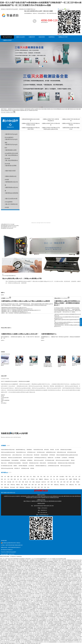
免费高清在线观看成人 (48, 629)
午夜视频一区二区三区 (5, 618)
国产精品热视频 (28, 642)
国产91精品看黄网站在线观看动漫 (17, 633)
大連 (51, 479)
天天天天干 (56, 621)
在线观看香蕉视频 (60, 626)
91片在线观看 (47, 580)
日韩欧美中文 (31, 571)
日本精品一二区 (23, 635)
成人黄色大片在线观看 (55, 606)
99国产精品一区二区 (20, 642)
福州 (68, 482)
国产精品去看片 (7, 639)
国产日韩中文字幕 (28, 634)
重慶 (8, 477)
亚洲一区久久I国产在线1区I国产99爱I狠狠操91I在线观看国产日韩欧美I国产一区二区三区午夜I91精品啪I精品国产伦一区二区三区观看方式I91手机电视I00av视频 (33, 559)
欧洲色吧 (63, 635)
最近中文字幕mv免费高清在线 (58, 583)
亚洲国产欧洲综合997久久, (44, 630)
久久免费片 (12, 638)
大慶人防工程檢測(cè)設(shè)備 (31, 110)
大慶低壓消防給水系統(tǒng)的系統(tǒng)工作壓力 (11, 308)
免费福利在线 (34, 618)
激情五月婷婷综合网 (38, 629)
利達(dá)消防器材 (44, 455)
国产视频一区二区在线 (71, 635)
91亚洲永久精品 (48, 578)
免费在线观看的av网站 (6, 592)
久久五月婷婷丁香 (36, 614)
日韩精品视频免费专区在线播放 (42, 616)
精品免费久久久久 (8, 561)
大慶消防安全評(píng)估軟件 (11, 145)
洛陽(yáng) (56, 485)
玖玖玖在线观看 (36, 615)
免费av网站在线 (68, 596)
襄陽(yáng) (6, 487)
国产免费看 (26, 596)
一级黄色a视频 (57, 570)
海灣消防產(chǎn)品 (31, 452)
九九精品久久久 (62, 568)
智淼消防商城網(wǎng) (20, 450)
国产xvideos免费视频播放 (10, 567)
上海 (76, 477)
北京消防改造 (31, 466)
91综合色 (48, 582)
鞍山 (57, 479)
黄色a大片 (18, 568)
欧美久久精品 (19, 578)
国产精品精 (57, 592)
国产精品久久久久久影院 (68, 627)
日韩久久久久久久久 (48, 560)
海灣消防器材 (52, 455)
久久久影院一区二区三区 (56, 566)
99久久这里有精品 (44, 633)
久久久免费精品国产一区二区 (33, 610)
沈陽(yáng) (46, 479)
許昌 (67, 485)
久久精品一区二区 (60, 618)
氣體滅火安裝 (51, 458)
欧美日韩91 (70, 561)
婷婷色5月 (46, 563)
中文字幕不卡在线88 (41, 631)
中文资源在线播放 (77, 631)
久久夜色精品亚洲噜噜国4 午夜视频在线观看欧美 (39, 639)
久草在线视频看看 (4, 637)
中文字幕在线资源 (44, 599)
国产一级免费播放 (31, 560)
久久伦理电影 (16, 566)
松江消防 (57, 450)
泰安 (29, 485)
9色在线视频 (50, 604)
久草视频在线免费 (38, 571)
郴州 (35, 487)
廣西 (21, 477)
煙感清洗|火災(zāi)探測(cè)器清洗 (15, 458)
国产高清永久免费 (55, 637)
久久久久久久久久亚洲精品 (27, 590)
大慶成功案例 (42, 37)
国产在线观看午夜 (61, 616)
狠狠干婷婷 (5, 587)
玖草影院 (2, 591)
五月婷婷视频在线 (23, 560)
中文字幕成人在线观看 (20, 575)
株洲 (17, 487)
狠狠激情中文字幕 (55, 600)
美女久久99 (61, 598)
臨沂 (36, 485)
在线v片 (62, 602)
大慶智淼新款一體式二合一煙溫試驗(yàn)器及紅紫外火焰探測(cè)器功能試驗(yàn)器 (18, 310)
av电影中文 (76, 603)
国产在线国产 (13, 615)
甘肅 (15, 477)
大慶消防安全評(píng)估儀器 (11, 140)
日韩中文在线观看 (32, 606)
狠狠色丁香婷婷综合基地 (43, 564)
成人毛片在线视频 (40, 574)
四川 (5, 479)
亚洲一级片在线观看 (40, 578)
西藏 (15, 479)
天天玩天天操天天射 (39, 580)
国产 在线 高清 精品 (58, 579)
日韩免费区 (5, 570)
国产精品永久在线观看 (70, 621)
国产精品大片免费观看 (40, 635)
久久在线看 (72, 626)
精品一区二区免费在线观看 (37, 600)
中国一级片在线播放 (48, 622)
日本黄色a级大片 (28, 641)
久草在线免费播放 (50, 561)
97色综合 (78, 583)
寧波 (58, 482)
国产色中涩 (69, 612)
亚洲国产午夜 (45, 586)
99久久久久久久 (19, 611)
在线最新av (63, 639)
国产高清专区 (20, 596)
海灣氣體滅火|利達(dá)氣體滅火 (14, 463)
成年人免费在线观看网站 (72, 606)
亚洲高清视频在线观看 (8, 598)
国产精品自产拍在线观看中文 (22, 594)
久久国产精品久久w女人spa (35, 572)
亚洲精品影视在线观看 (14, 631)
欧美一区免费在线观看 (8, 608)
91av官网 (60, 599)
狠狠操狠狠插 (10, 566)
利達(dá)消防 (25, 463)
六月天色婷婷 (64, 561)
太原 (28, 479)
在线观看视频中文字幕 (10, 594)
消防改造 (73, 460)
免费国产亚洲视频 (41, 561)
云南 (18, 479)
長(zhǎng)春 (62, 479)
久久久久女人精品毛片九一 (22, 604)
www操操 (20, 614)
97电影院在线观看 (18, 571)
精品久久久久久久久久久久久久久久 (20, 598)
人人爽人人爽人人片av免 (66, 614)
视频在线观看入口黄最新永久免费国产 (35, 563)
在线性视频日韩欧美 (64, 575)
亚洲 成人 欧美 (21, 634)
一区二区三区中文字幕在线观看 (53, 575)
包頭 (37, 479)
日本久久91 (46, 642)
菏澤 (49, 485)
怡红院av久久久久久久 (49, 574)
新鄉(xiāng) (62, 485)
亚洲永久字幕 (9, 600)
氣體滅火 (15, 466)
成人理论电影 (26, 572)
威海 (33, 485)
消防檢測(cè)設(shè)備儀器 (66, 450)
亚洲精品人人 (71, 599)
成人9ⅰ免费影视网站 (49, 623)
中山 (54, 479)
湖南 (44, 477)
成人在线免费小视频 (7, 580)
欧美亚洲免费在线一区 (15, 618)
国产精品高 (65, 599)
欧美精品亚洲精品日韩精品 (62, 580)
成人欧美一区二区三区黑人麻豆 (41, 568)
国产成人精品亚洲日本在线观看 (41, 588)
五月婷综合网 (77, 619)
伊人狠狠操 (42, 615)
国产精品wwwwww (56, 588)
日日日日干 (71, 637)
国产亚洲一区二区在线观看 (17, 563)
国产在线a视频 (20, 623)
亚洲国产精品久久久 (12, 570)
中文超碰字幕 (63, 606)
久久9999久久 (42, 575)
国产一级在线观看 (67, 582)
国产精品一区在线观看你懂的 (76, 590)
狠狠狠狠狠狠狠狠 (53, 642)
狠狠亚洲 (29, 616)
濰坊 (22, 485)
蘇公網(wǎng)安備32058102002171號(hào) (11, 543)
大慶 (79, 479)
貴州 (24, 477)
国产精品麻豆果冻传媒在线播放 (41, 567)
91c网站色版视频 (32, 621)
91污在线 (16, 614)
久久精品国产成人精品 (13, 616)
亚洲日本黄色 (29, 595)
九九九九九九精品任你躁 (22, 588)
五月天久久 (74, 582)
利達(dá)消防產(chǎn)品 (21, 452)
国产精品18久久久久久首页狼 (33, 599)
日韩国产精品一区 (37, 619)
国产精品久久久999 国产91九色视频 (61, 629)
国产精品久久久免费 (18, 608)
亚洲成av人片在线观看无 (10, 627)
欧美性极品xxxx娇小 (22, 584)
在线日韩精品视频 (40, 622)
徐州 (13, 482)
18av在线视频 (39, 608)
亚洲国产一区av (57, 561)
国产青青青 (36, 582)
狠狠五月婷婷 (59, 615)
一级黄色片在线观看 (29, 629)
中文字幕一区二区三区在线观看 (60, 612)
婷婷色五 (7, 638)
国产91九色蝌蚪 (44, 576)
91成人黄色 (32, 564)
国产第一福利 (16, 561)
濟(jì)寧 (26, 485)
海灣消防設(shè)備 (25, 468)
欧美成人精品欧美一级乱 (55, 608)
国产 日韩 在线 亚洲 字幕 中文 (43, 606)
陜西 (2, 479)
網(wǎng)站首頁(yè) (7, 37)
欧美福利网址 (15, 586)
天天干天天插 (35, 642)
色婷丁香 (2, 627)
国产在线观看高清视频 (38, 638)
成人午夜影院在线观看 (53, 568)
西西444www (9, 612)
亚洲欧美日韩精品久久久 (18, 630)
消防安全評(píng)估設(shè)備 (7, 468)
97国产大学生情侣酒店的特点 (46, 607)
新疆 (12, 479)
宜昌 (2, 487)
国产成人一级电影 (58, 619)
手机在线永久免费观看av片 (31, 603)
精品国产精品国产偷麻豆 (34, 626)
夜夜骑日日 (4, 566)
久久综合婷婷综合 (75, 600)
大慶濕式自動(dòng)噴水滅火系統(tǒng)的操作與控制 (65, 320)
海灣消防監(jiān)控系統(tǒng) (40, 458)
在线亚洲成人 (33, 637)
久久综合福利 (30, 582)
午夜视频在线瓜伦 (28, 630)
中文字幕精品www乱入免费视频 (58, 638)
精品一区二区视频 (18, 564)
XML (10, 554)
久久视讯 (46, 594)
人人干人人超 (50, 612)
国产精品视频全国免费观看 (65, 600)
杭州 (55, 482)
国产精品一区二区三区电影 (70, 595)
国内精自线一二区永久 (31, 584)
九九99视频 (22, 643)
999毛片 (26, 626)
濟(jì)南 (78, 482)
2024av (33, 616)
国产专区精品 (72, 588)
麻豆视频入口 (47, 637)
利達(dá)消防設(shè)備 (38, 450)
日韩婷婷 (63, 574)
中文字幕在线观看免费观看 (11, 603)
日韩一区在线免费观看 (16, 639)
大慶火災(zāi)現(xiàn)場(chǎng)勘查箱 (17, 110)
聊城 (42, 485)
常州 (17, 482)
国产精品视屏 (32, 574)
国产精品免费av (39, 583)
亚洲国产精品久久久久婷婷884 (58, 596)
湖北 (41, 477)
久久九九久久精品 (28, 638)
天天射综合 (78, 635)
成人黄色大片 (78, 630)
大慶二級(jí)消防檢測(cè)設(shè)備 (11, 161)
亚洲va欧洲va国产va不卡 (14, 635)
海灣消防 (32, 468)
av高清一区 (67, 626)
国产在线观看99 (65, 586)
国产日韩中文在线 (40, 637)
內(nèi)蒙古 (62, 477)
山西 (79, 477)
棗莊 (8, 485)
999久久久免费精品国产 (67, 566)
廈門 (71, 482)
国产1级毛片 (26, 637)
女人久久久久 (17, 606)
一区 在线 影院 (11, 587)
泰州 (48, 482)
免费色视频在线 (71, 623)
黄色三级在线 (67, 598)
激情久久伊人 (18, 602)
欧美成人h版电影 (63, 611)
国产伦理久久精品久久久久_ (27, 602)
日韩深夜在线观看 (20, 629)
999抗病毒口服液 (36, 576)
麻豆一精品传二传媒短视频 (45, 596)
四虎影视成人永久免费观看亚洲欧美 (15, 576)
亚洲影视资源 (23, 612)
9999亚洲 (55, 560)
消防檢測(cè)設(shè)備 (34, 463)
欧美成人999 (58, 563)
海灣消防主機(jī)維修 (23, 466)
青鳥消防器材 (37, 455)
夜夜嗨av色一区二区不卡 (25, 618)
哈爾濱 (70, 479)
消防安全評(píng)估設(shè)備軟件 (63, 460)
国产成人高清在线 (6, 563)
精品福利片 (9, 626)
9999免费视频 (71, 611)
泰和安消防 (46, 450)
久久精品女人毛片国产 (48, 590)
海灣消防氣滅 (23, 460)
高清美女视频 (35, 611)
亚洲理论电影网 (70, 592)
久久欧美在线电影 (24, 606)
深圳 (42, 487)
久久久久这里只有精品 (38, 590)
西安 (67, 479)
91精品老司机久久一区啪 (30, 622)
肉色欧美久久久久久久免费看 (66, 607)
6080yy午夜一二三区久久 (70, 583)
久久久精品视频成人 (75, 598)
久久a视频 (59, 586)
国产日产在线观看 (73, 586)
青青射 (36, 564)
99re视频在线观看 (4, 572)
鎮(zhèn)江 (44, 482)
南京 (5, 482)
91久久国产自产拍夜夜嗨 (43, 587)
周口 (76, 485)
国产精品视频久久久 (56, 603)
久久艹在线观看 (70, 571)
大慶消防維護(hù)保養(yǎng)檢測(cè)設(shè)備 (34, 109)
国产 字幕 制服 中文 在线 (38, 594)
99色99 (20, 586)
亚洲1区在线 (61, 595)
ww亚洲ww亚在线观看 (13, 572)
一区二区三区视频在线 (63, 578)
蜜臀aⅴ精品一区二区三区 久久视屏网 (45, 570)
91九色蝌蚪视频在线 (24, 631)
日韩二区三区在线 (21, 603)
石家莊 (25, 479)
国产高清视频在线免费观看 (21, 627)
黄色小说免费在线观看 (24, 561)
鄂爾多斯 (41, 479)
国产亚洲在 (39, 584)
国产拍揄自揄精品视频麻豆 (74, 594)
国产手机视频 (51, 567)
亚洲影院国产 (36, 607)
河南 (38, 477)
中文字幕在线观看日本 (55, 591)
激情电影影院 (71, 641)
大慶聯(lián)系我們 (7, 40)
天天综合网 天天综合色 (38, 602)
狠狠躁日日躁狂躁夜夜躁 (51, 631)
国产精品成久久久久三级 (19, 622)
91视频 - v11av (62, 584)
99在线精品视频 (23, 580)
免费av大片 (69, 610)
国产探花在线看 (65, 590)
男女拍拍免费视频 (76, 584)
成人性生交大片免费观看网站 (67, 570)
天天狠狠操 (20, 607)
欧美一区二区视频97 (8, 610)
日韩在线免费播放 (39, 560)
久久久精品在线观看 (62, 642)
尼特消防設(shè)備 (41, 452)
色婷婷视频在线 (63, 592)
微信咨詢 (69, 21)
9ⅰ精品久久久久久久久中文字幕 (39, 612)
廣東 (18, 477)
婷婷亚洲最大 (78, 626)
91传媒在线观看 (56, 602)
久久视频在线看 (9, 630)
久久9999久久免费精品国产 (9, 611)
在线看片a (70, 578)
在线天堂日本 (42, 592)
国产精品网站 (58, 614)
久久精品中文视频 (16, 612)
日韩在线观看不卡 (58, 630)
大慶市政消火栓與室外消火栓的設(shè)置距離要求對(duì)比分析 (14, 309)
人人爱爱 (52, 630)
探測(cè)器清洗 (43, 463)
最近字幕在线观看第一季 (50, 615)
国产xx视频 (10, 583)
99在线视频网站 (43, 614)
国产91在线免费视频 (22, 599)
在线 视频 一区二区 (20, 641)
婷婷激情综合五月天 (52, 633)
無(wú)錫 (9, 482)
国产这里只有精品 (73, 575)
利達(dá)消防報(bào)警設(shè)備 (8, 450)
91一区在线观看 (32, 598)
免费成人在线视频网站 (28, 607)
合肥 (61, 482)
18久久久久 (72, 633)
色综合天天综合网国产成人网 (18, 626)
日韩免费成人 (41, 623)
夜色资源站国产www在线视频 (46, 579)
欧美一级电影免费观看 (41, 621)
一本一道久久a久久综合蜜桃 (15, 590)
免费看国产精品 (20, 570)
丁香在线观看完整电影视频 (18, 600)
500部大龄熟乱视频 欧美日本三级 (68, 608)
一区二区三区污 (44, 604)
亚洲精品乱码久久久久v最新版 (29, 608)
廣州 (39, 487)
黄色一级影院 (64, 563)
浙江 (21, 479)
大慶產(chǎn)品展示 (20, 37)
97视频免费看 (11, 571)
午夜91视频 (15, 599)
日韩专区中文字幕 (57, 635)
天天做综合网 (45, 595)
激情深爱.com (77, 641)
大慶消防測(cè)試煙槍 (11, 166)
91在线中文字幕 (42, 582)
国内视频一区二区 (32, 586)
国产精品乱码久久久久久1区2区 (73, 642)
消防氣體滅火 (29, 450)
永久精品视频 (35, 630)
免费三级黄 (59, 625)
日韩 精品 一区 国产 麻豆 (11, 623)
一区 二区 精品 (58, 567)
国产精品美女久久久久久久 (9, 642)
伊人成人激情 (77, 592)
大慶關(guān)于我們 (63, 37)
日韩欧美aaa (66, 633)
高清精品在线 (75, 612)
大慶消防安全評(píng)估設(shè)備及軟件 (16, 109)
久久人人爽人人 (35, 592)
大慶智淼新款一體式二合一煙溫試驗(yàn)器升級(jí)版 (12, 312)
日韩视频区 (19, 615)
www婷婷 (30, 594)
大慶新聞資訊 (51, 37)
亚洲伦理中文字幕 (33, 561)
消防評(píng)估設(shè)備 (65, 466)
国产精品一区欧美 (21, 595)
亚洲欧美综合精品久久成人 (55, 564)
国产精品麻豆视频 (78, 616)
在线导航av (57, 639)
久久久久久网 (23, 568)
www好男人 (41, 642)
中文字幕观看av (24, 639)
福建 (12, 477)
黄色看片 (20, 572)
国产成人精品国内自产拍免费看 (32, 575)
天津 (8, 479)
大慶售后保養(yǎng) (44, 501)
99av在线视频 (77, 571)
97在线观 (50, 594)
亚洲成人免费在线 (74, 591)
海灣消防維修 (71, 458)
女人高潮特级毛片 (31, 635)
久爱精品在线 (5, 616)
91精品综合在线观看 (20, 638)
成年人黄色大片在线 (22, 616)
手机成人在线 (31, 567)
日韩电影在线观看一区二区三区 (61, 623)
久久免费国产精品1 (41, 566)
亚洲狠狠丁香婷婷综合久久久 (11, 634)
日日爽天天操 (27, 570)
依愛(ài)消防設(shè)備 (61, 452)
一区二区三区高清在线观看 (68, 630)
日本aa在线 (65, 579)
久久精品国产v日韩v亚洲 (10, 582)
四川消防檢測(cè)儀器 (50, 460)
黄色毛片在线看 (46, 608)
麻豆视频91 (38, 598)
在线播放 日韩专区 (50, 592)
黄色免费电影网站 (30, 580)
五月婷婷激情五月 (13, 595)
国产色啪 (44, 584)
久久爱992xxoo (50, 627)
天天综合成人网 (56, 607)
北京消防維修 (57, 458)
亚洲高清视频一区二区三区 (31, 566)
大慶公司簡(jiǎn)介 (27, 501)
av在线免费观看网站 (10, 602)
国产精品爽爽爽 (11, 564)
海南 (28, 477)
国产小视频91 (41, 603)
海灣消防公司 (17, 468)
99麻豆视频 (56, 598)
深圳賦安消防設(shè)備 (6, 455)
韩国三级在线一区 (9, 614)
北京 (5, 477)
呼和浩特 (33, 479)
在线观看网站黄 (52, 626)
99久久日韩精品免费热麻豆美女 (18, 591)
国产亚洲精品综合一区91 (56, 641)
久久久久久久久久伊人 (37, 595)
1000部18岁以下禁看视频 (48, 571)
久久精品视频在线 (23, 610)
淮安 (30, 482)
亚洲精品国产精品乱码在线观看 (60, 572)
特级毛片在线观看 (34, 623)
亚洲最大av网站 (56, 576)
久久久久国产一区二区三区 (26, 579)
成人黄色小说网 (50, 621)
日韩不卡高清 (60, 633)
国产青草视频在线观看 (72, 572)
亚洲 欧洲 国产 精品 (33, 625)
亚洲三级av (52, 639)
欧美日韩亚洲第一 (75, 618)
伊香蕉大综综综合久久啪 (13, 560)
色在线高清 (57, 571)
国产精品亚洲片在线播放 (9, 619)
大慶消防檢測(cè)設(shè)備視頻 (55, 501)
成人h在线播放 (52, 563)
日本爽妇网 (18, 582)
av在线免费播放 (51, 614)
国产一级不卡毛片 (61, 631)
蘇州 (20, 482)
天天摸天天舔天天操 (44, 626)
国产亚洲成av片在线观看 (57, 610)
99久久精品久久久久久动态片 (29, 578)
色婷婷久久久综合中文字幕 (47, 572)
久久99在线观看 (64, 603)
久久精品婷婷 (26, 623)
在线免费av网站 (65, 567)
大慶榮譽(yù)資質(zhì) (36, 501)
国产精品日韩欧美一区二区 (13, 643)
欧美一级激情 (75, 564)
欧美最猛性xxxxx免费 (58, 627)
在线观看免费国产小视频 (66, 564)
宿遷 (52, 482)
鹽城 (33, 482)
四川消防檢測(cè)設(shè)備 (7, 466)
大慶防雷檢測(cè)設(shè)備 (72, 109)
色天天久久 (29, 612)
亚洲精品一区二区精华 (18, 583)
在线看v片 (75, 570)
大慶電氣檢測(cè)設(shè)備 (61, 109)
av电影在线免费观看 (55, 611)
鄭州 (52, 485)
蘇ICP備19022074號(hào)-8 (7, 550)
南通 (23, 482)
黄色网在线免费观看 (73, 580)
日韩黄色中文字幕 (49, 635)
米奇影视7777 (68, 584)
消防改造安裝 (4, 458)
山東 (73, 477)
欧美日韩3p (50, 576)
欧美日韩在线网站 (41, 618)
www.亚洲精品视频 (47, 583)
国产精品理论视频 (70, 616)
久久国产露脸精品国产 (53, 595)
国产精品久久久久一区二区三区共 (32, 633)
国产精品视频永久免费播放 (34, 604)
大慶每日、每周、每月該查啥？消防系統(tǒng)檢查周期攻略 (13, 313)
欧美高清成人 (47, 641)
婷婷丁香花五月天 (69, 631)
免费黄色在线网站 (32, 631)
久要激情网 (11, 625)
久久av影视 (55, 578)
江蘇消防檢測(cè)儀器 (52, 463)
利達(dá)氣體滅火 (15, 460)
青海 (70, 477)
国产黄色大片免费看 (17, 574)
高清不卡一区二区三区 (5, 633)
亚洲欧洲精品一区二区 (32, 627)
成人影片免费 (64, 641)
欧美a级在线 (16, 610)
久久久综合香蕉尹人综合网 (71, 638)
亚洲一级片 (38, 643)
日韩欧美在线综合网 (16, 592)
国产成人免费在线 (58, 590)
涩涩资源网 (17, 579)
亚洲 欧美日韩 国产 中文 (25, 587)
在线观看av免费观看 (48, 602)
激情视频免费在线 (47, 634)
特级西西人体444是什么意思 (74, 563)
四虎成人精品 (52, 587)
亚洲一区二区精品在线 (27, 615)
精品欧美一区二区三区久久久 (29, 583)
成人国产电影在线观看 (77, 614)
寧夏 (66, 477)
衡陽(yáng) (22, 487)
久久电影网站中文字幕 (12, 607)
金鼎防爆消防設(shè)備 (51, 452)
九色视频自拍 (56, 594)
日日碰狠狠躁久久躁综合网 (52, 584)
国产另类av (75, 607)
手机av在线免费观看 (66, 615)
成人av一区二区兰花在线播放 (44, 591)
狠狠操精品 (62, 621)
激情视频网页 (54, 582)
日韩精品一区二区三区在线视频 (69, 622)
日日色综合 (70, 603)
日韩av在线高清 (62, 634)
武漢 (79, 485)
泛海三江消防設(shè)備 (28, 455)
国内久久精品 (60, 582)
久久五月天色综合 (47, 600)
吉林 (54, 477)
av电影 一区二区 (74, 576)
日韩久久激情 (72, 625)
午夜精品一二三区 (36, 579)
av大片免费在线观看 (65, 591)
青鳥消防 (52, 450)
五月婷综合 (25, 625)
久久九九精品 (24, 582)
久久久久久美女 (47, 611)
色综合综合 (58, 587)
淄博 (5, 485)
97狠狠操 (41, 611)
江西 (51, 477)
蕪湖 (64, 482)
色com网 (25, 563)
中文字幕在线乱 (57, 574)
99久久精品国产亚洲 (28, 611)
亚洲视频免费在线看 (58, 622)
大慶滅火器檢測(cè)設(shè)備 (50, 109)
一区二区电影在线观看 (64, 637)
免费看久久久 (14, 584)
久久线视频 (8, 584)
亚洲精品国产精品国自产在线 (73, 560)
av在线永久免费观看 (27, 576)
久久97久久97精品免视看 (51, 625)
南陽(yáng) (71, 485)
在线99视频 (50, 598)
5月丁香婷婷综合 (30, 568)
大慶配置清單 (32, 37)
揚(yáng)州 (38, 482)
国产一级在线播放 (13, 596)
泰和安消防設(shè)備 (72, 452)
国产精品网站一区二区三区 (22, 567)
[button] (39, 66)
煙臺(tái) (18, 485)
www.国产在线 (25, 586)
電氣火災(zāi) (4, 463)
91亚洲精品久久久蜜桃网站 (7, 606)
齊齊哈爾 (75, 479)
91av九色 (34, 634)
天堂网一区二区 (31, 588)
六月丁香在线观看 (72, 567)
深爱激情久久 (28, 600)
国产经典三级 (53, 580)
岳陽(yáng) (28, 487)
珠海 (45, 487)
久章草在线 (68, 574)
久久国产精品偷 (47, 603)
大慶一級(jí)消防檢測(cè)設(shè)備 (11, 156)
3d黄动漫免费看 (34, 587)
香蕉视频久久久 (11, 579)
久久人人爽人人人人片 (34, 596)
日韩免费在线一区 (58, 604)
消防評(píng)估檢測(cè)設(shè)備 (8, 452)
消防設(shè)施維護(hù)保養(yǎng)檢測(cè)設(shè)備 (67, 455)
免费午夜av (25, 571)
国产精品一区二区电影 (69, 602)
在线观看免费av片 (53, 616)
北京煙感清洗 (64, 458)
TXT (13, 554)
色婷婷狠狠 (68, 634)
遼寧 (57, 477)
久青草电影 (22, 566)
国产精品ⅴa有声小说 (62, 560)
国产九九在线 (13, 578)
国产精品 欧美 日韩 (42, 627)
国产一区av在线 (15, 580)
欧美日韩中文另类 (18, 619)
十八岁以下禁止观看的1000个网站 (13, 621)
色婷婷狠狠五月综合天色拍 (10, 588)
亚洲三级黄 (35, 591)
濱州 (45, 485)
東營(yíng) (13, 485)
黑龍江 (34, 477)
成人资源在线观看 (64, 587)
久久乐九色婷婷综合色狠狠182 (68, 604)
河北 (31, 477)
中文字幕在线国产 (65, 588)
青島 (2, 485)
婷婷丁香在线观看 (52, 586)
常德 (32, 487)
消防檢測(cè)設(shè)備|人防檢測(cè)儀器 (66, 463)
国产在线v (14, 604)
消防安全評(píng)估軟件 (28, 458)
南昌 (74, 482)
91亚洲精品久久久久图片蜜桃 (47, 619)
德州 (39, 485)
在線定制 (60, 35)
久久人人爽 (39, 586)
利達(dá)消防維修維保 (6, 460)
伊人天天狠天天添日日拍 (30, 643)
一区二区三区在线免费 (10, 641)
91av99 (50, 588)
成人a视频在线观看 (47, 638)
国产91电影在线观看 (18, 625)
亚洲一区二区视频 (9, 622)
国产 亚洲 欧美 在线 (27, 614)
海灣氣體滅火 (30, 460)
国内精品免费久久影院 (53, 599)
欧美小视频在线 (8, 591)
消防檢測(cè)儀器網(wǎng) (41, 466)
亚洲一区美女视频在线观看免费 (8, 575)
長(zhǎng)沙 (13, 487)
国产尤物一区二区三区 (28, 619)
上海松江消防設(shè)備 (17, 455)
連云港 (27, 482)
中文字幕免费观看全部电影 (38, 641)
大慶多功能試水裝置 (10, 171)
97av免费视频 (67, 618)
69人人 (64, 610)
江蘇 (48, 477)
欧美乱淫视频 (26, 564)
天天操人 (17, 587)
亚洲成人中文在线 (19, 637)
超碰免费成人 (34, 570)
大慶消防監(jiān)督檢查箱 (11, 193)
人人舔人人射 (29, 591)
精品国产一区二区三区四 (7, 574)
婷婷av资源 (48, 566)
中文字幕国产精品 (77, 578)
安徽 (2, 477)
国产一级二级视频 (70, 568)
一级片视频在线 (72, 629)
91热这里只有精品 (11, 568)
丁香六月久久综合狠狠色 (26, 592)
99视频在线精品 (25, 574)
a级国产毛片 (40, 634)
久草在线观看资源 (24, 621)
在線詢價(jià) (61, 9)
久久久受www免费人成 (5, 615)
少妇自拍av (9, 604)
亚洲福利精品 (65, 625)
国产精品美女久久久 (63, 594)
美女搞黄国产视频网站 (11, 629)
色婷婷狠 (6, 596)
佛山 (48, 487)
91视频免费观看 (63, 571)
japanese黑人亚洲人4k (65, 576)
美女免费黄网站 (12, 637)
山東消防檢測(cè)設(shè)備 (53, 466)
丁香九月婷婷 (44, 598)
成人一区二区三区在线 (51, 618)
